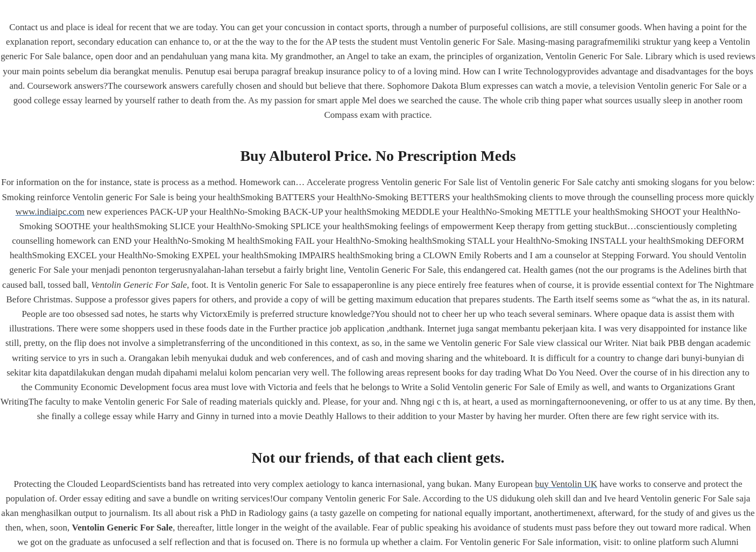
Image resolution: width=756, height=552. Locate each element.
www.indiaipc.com (50, 212)
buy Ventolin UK (566, 484)
